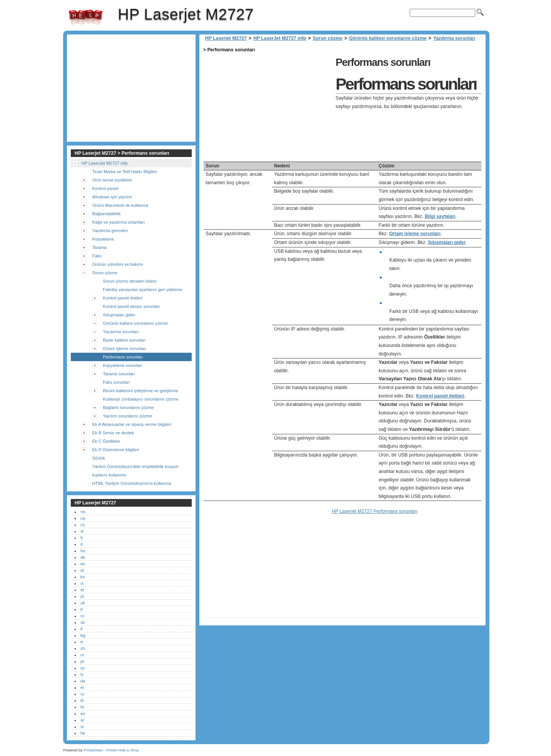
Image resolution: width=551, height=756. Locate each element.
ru (82, 694)
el (82, 687)
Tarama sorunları (119, 374)
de (83, 557)
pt (82, 661)
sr (82, 727)
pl (82, 596)
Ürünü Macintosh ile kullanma (120, 205)
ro (82, 616)
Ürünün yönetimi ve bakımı (118, 264)
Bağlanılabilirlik (107, 214)
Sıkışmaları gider (447, 242)
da (83, 681)
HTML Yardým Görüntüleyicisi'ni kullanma (132, 483)
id (82, 570)
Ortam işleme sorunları (415, 234)
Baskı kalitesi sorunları (124, 340)
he (83, 733)
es (83, 564)
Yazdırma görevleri (110, 231)
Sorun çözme (327, 38)
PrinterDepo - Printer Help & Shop (111, 750)
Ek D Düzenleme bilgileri (116, 450)
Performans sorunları (123, 357)
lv (82, 674)
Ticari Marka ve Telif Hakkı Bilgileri (125, 172)
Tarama (99, 247)
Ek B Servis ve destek (113, 433)
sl (82, 531)
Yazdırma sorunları (454, 38)
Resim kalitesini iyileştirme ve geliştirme (140, 391)
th (82, 700)
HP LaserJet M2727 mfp (280, 38)
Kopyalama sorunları (123, 365)
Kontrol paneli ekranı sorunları (131, 306)
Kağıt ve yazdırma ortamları (118, 222)
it (82, 544)
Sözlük (99, 458)
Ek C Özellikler (106, 441)
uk (83, 603)
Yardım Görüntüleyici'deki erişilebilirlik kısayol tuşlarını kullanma (135, 471)
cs (82, 525)
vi (82, 583)
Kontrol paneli (105, 188)
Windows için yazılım (112, 197)
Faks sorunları (117, 382)
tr (82, 642)
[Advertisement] (267, 108)
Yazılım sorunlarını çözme (128, 416)
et (82, 590)
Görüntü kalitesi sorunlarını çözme (388, 38)
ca (83, 518)
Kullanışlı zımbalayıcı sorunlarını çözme (141, 399)
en (83, 713)
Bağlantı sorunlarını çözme (128, 407)
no (83, 512)
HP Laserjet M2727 (86, 17)
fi (82, 629)
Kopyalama (103, 239)
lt (82, 609)
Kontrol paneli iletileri (440, 396)
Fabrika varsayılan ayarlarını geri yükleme (143, 290)
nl (82, 655)
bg (83, 635)
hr (82, 707)
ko (83, 577)
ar (82, 720)
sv (82, 668)
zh (83, 648)
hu (83, 551)
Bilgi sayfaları (440, 216)
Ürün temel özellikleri (112, 180)
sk (82, 622)
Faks (97, 256)
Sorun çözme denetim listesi (130, 281)
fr (82, 538)
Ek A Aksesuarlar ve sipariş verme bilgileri (132, 424)
